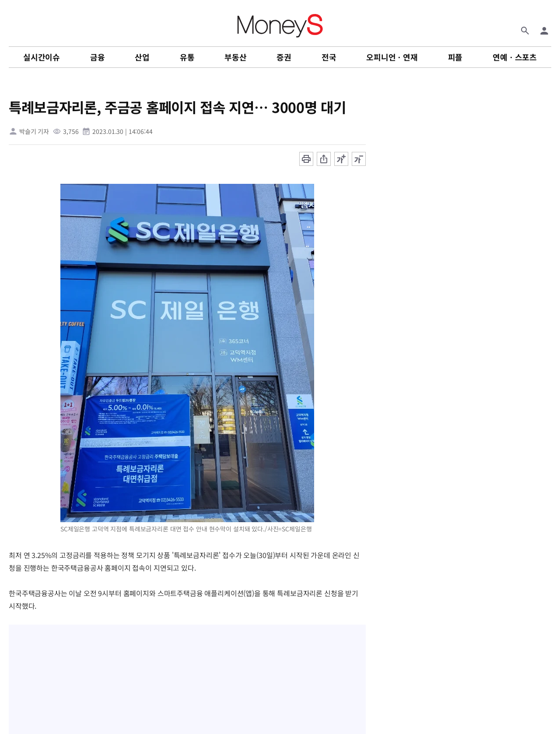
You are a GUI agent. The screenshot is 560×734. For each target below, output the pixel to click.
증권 (284, 57)
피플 (455, 57)
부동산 (235, 57)
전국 (329, 57)
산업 (142, 57)
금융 (98, 57)
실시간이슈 (42, 57)
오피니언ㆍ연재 (392, 57)
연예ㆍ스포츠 (515, 57)
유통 (187, 57)
